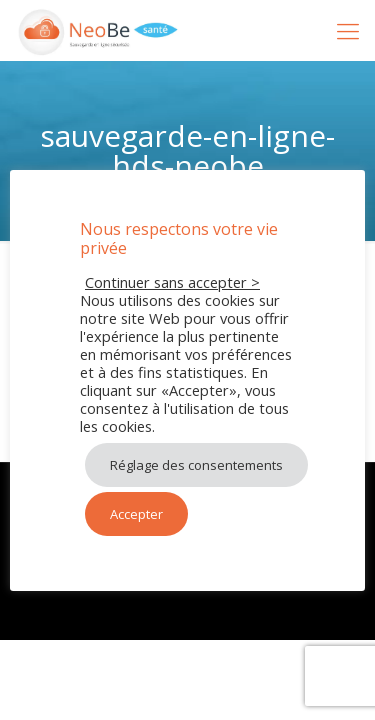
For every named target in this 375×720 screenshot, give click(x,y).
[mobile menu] (348, 30)
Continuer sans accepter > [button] (172, 282)
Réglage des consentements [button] (196, 465)
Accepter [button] (136, 514)
